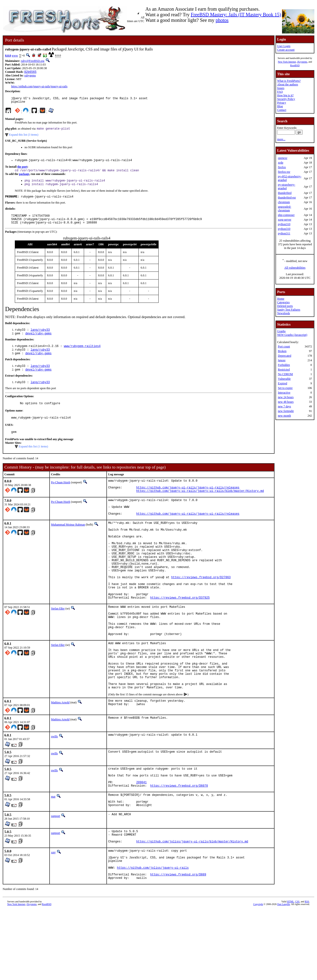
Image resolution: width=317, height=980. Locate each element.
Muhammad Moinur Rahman (68, 545)
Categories (283, 302)
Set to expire (285, 388)
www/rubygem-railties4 (82, 355)
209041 (141, 839)
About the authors (288, 84)
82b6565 (30, 72)
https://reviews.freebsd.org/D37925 (180, 634)
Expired (283, 383)
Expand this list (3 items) (24, 137)
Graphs (281, 331)
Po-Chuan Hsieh (61, 496)
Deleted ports (285, 306)
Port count (284, 346)
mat (53, 855)
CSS (297, 972)
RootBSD (295, 65)
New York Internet (287, 62)
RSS (307, 972)
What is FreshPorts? (289, 81)
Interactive (284, 393)
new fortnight (286, 411)
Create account (286, 50)
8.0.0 (8, 56)
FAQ (280, 92)
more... (281, 139)
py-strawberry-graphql (287, 186)
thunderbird (285, 193)
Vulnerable (284, 379)
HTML (291, 972)
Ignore (282, 360)
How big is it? (285, 95)
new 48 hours (286, 402)
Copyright (258, 975)
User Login (284, 46)
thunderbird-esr (287, 198)
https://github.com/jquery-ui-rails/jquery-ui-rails (39, 87)
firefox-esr (284, 172)
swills (54, 790)
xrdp (281, 163)
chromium (284, 202)
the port (22, 170)
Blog (280, 106)
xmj (53, 916)
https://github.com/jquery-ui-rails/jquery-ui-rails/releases (188, 503)
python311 (284, 233)
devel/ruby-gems (38, 342)
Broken (282, 351)
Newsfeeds (284, 313)
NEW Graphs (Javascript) (292, 335)
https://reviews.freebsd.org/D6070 (179, 844)
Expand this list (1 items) (33, 460)
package (24, 178)
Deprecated (285, 356)
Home (281, 299)
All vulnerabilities (295, 268)
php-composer (286, 215)
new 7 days (284, 406)
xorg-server (285, 220)
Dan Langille (283, 975)
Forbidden (284, 365)
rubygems (30, 76)
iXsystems (302, 62)
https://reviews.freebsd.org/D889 (178, 944)
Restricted (284, 370)
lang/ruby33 (40, 338)
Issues (281, 88)
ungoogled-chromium (285, 209)
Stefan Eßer (58, 645)
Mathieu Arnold (60, 756)
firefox (282, 167)
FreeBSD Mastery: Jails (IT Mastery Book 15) (236, 15)
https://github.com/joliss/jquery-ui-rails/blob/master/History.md (192, 905)
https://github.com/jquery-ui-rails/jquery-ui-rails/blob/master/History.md (200, 507)
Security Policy (286, 99)
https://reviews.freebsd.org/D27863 (201, 610)
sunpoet (56, 877)
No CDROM (285, 374)
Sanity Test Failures (289, 310)
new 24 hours (286, 397)
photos (222, 20)
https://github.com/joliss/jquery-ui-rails (153, 936)
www (15, 56)
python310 (284, 224)
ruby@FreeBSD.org (33, 61)
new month (284, 416)
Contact (282, 110)
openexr (283, 158)
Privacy (282, 103)
